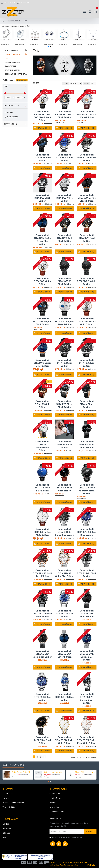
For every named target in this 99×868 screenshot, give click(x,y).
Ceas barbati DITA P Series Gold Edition (65, 488)
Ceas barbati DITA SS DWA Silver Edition (65, 654)
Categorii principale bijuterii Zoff (16, 26)
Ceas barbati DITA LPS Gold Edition (42, 404)
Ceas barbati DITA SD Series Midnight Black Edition (87, 489)
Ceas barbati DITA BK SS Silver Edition (87, 158)
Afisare (87, 83)
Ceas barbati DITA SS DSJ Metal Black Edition (42, 614)
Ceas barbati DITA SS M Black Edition (42, 158)
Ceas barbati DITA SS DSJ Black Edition (87, 573)
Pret (6, 86)
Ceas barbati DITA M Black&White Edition (42, 446)
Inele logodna (6, 39)
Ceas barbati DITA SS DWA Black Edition (87, 614)
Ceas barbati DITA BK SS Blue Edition (65, 158)
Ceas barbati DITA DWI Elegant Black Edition (42, 321)
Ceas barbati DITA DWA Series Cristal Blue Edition (42, 239)
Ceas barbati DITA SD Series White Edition (42, 532)
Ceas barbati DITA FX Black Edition (65, 363)
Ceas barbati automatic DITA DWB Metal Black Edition (42, 116)
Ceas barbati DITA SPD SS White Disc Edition (65, 573)
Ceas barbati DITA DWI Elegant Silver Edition (65, 321)
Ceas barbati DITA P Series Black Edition (87, 444)
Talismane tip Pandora (78, 39)
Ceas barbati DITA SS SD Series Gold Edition (65, 740)
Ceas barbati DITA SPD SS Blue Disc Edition (87, 532)
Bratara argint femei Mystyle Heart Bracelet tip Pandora (54, 772)
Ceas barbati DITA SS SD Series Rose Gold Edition (87, 740)
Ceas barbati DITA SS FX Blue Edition (42, 697)
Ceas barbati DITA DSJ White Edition (65, 198)
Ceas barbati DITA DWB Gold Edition (87, 238)
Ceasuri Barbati (14, 21)
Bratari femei (64, 39)
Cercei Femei (49, 39)
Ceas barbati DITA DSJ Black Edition (42, 198)
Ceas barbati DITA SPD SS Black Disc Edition (65, 532)
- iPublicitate (92, 863)
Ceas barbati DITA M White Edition (65, 444)
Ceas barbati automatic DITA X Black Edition (65, 114)
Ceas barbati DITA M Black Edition (87, 404)
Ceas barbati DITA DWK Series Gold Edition (87, 321)
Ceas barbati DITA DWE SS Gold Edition (87, 281)
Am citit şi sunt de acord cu (66, 837)
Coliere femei (93, 39)
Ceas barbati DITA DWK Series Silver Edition (42, 363)
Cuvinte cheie (10, 124)
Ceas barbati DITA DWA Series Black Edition (87, 198)
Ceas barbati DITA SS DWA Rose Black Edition (42, 654)
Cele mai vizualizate (13, 764)
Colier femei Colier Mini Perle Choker (22, 772)
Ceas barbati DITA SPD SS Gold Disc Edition (42, 573)
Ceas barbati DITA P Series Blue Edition (42, 488)
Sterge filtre (23, 80)
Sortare (56, 83)
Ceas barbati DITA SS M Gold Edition (42, 740)
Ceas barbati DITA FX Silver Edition (87, 363)
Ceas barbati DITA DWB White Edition (42, 281)
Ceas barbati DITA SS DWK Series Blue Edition (87, 655)
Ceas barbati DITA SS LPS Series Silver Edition (87, 698)
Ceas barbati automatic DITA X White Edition (87, 114)
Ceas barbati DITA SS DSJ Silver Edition (65, 614)
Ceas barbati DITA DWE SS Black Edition (65, 281)
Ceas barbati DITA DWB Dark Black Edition (65, 238)
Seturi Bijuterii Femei (35, 39)
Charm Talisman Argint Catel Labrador (85, 772)
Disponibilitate (11, 106)
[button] (2, 37)
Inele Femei (20, 39)
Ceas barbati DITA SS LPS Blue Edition (65, 697)
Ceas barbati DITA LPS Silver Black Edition (65, 404)
